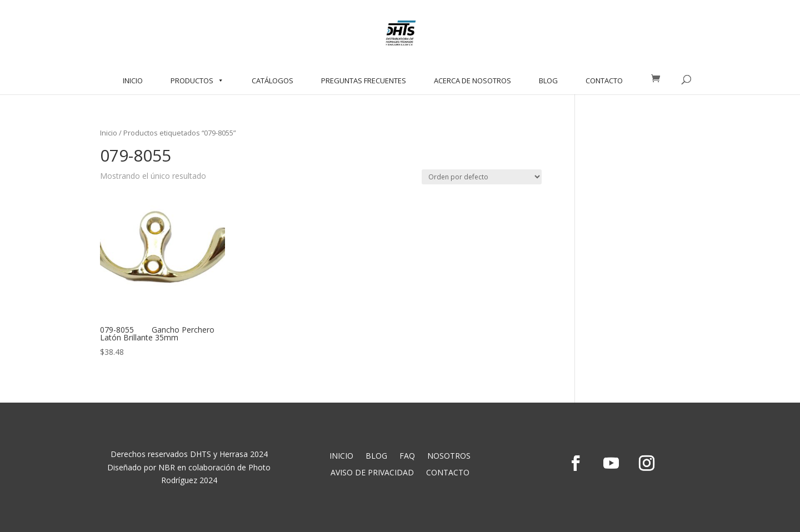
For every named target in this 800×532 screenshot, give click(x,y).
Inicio (109, 133)
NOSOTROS (449, 456)
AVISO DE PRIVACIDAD (372, 473)
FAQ (407, 456)
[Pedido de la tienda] (482, 177)
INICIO (133, 81)
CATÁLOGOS (272, 81)
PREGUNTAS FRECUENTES (364, 81)
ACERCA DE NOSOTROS (472, 81)
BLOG (548, 81)
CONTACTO (604, 81)
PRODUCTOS (197, 81)
